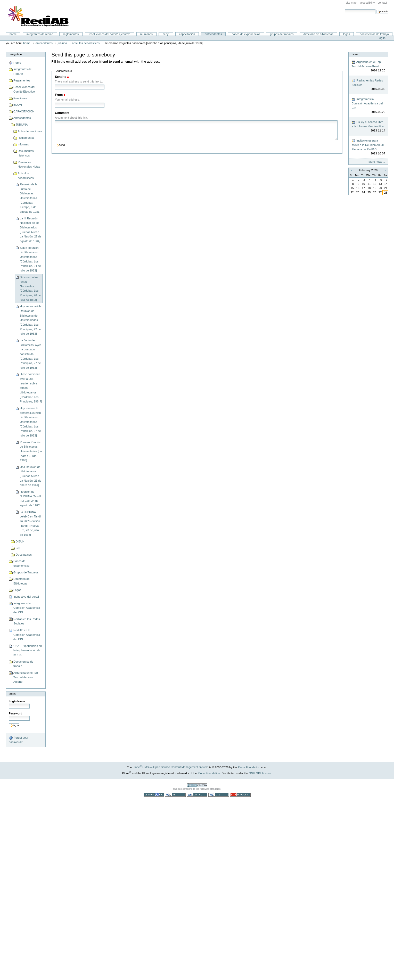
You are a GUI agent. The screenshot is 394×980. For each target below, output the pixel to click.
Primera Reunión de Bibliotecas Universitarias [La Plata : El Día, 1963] (31, 451)
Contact (382, 3)
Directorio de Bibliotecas (318, 34)
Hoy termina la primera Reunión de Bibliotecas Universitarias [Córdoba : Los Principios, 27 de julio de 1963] (30, 422)
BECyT (166, 34)
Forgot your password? (18, 740)
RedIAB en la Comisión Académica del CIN (27, 635)
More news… (377, 162)
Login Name (17, 701)
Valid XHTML (197, 795)
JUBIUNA (62, 43)
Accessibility (367, 3)
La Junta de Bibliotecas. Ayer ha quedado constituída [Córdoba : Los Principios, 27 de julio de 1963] (30, 354)
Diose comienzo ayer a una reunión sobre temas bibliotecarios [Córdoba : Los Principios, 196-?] (31, 388)
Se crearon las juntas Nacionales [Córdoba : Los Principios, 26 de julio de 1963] (30, 289)
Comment (62, 113)
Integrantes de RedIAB (40, 34)
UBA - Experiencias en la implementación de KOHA (28, 650)
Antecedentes (213, 34)
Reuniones (146, 34)
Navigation (15, 54)
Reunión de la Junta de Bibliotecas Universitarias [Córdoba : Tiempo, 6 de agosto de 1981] (30, 198)
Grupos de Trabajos (282, 34)
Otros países (24, 555)
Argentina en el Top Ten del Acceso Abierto (26, 677)
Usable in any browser (240, 795)
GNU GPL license (260, 773)
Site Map (351, 3)
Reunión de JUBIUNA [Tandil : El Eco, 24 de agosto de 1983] (30, 499)
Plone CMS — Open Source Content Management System (170, 767)
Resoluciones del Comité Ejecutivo (109, 34)
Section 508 (154, 795)
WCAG (175, 795)
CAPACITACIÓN (187, 34)
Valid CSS (219, 795)
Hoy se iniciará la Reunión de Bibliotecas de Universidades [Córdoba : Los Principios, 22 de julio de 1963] (31, 320)
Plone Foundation (249, 767)
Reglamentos (71, 34)
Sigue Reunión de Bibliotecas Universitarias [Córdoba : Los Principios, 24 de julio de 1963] (30, 259)
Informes (23, 144)
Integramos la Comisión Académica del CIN (27, 608)
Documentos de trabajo (374, 34)
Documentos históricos (26, 153)
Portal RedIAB (39, 16)
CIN (18, 548)
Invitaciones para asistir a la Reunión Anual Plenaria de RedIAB (368, 147)
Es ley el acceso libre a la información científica (368, 126)
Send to (61, 77)
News (355, 54)
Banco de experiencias (246, 34)
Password (15, 713)
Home (13, 34)
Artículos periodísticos (86, 43)
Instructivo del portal (26, 597)
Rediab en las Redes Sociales (27, 621)
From (59, 95)
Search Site (345, 9)
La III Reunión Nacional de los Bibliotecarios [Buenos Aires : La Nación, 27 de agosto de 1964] (31, 230)
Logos (347, 34)
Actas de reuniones (30, 131)
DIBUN (20, 541)
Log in (382, 38)
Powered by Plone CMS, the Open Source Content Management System (197, 785)
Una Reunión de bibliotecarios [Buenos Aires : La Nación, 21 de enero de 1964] (31, 476)
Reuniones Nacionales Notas (29, 164)
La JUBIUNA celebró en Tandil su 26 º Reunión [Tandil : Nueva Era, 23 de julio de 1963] (31, 523)
